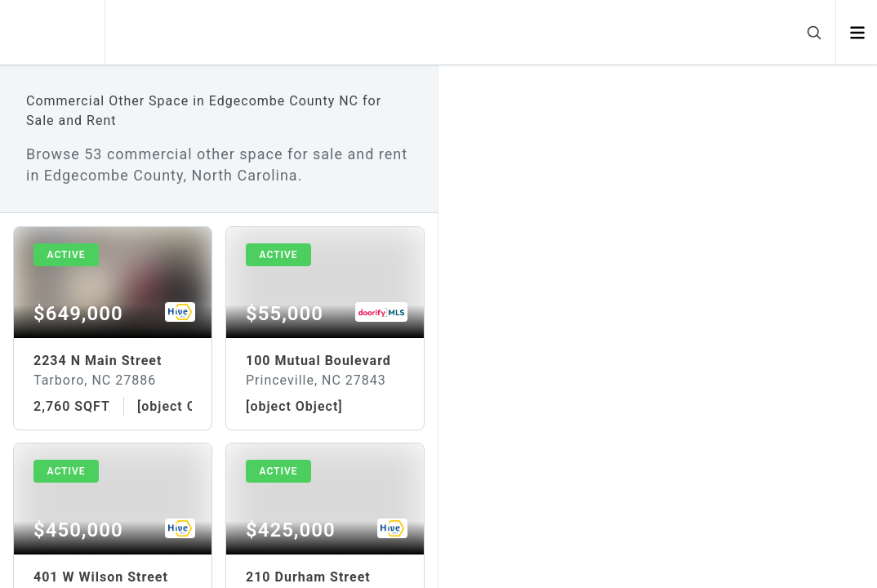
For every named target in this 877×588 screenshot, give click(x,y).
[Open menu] (857, 33)
